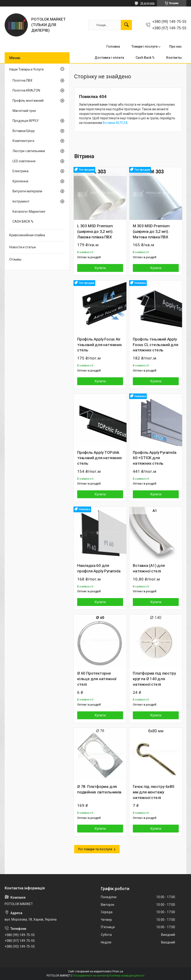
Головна (113, 46)
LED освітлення (24, 161)
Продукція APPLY (26, 121)
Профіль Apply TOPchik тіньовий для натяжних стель (100, 458)
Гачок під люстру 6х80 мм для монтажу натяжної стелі (154, 792)
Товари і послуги (145, 46)
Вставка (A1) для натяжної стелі (149, 568)
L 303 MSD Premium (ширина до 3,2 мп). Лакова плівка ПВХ (95, 231)
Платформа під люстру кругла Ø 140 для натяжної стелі (154, 679)
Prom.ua (118, 971)
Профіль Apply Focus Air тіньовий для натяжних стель (100, 345)
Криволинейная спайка (27, 235)
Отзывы (15, 259)
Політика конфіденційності (127, 976)
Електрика (21, 171)
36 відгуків (147, 3)
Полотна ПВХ (22, 80)
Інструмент (21, 201)
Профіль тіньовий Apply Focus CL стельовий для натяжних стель (156, 345)
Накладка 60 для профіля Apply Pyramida (99, 568)
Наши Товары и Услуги (26, 69)
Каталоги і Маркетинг (29, 212)
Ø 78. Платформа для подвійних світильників (99, 789)
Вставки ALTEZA (115, 123)
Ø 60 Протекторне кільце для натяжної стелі (97, 679)
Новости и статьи (22, 247)
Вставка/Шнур (24, 131)
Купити (100, 268)
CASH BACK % (23, 221)
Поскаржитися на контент (90, 976)
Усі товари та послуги (95, 849)
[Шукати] (126, 25)
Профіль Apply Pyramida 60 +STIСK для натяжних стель (155, 458)
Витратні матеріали (27, 191)
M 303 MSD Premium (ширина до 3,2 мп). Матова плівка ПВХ (151, 231)
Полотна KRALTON (26, 90)
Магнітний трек (24, 111)
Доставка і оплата (109, 58)
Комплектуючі (23, 141)
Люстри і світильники (29, 151)
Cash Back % (145, 58)
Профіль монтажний (28, 101)
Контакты (174, 58)
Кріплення (20, 181)
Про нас (175, 46)
